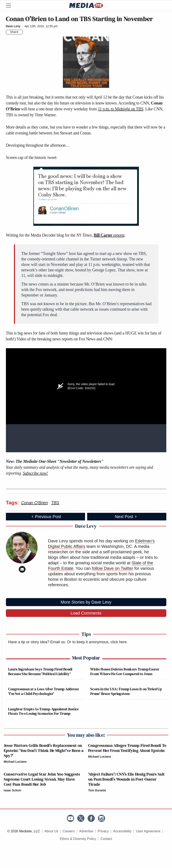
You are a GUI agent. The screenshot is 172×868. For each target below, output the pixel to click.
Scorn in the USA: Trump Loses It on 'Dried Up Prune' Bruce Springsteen (126, 691)
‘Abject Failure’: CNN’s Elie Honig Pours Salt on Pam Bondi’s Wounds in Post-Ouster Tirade (127, 779)
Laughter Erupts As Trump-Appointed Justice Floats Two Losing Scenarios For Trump (43, 711)
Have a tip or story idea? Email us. (37, 642)
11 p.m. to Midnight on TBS (121, 109)
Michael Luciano (15, 762)
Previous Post (46, 517)
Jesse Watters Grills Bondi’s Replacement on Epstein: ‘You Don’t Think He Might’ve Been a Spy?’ (44, 750)
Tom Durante (97, 790)
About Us (51, 831)
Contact (106, 839)
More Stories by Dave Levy (86, 602)
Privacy (103, 831)
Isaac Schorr (13, 790)
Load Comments (86, 613)
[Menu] (11, 5)
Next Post (126, 517)
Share (14, 32)
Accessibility (122, 831)
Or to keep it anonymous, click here (97, 642)
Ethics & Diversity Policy (78, 839)
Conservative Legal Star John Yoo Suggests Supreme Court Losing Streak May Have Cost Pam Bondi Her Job (42, 779)
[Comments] (25, 32)
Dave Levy (13, 26)
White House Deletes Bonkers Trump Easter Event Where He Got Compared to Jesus (125, 671)
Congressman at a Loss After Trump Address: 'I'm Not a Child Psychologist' (44, 691)
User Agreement (148, 831)
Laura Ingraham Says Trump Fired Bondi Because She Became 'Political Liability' (40, 671)
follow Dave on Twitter (112, 568)
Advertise (86, 831)
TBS (55, 503)
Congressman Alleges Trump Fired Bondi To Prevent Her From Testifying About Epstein (127, 748)
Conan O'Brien (35, 503)
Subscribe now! (35, 473)
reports (109, 235)
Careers (69, 831)
